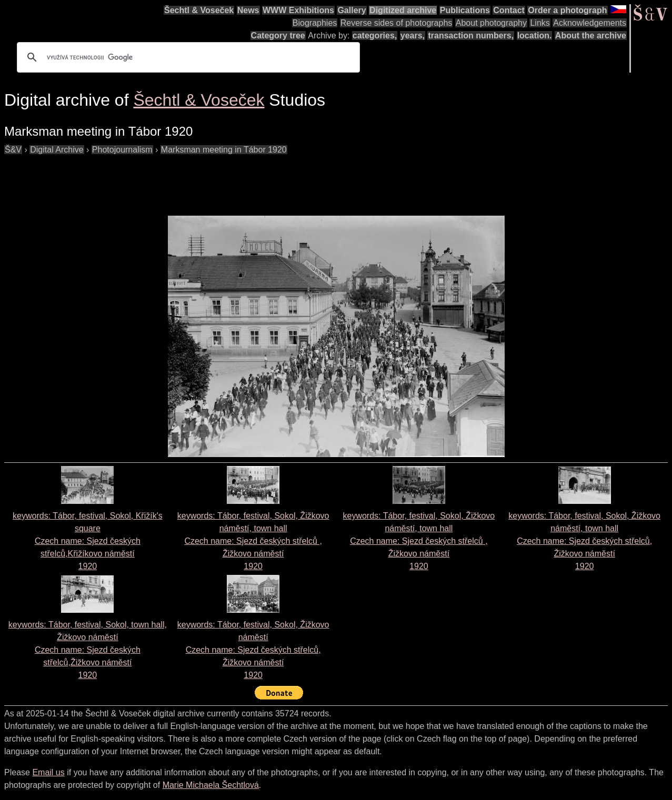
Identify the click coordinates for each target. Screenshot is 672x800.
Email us (48, 772)
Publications (465, 10)
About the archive (591, 36)
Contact (509, 10)
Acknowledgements (590, 23)
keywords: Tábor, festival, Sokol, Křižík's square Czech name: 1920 (88, 541)
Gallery (352, 10)
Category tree (278, 36)
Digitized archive (403, 10)
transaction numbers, (471, 36)
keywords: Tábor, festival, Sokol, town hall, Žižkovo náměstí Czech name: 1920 (88, 650)
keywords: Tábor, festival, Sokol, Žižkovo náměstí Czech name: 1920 (253, 650)
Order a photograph (567, 10)
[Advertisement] (196, 180)
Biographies (315, 23)
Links (540, 23)
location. (535, 36)
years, (413, 36)
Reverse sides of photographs (397, 23)
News (248, 10)
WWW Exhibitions (298, 10)
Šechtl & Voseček (199, 10)
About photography (491, 23)
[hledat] (187, 57)
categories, (375, 36)
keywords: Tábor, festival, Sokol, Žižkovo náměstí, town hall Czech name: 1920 (253, 541)
